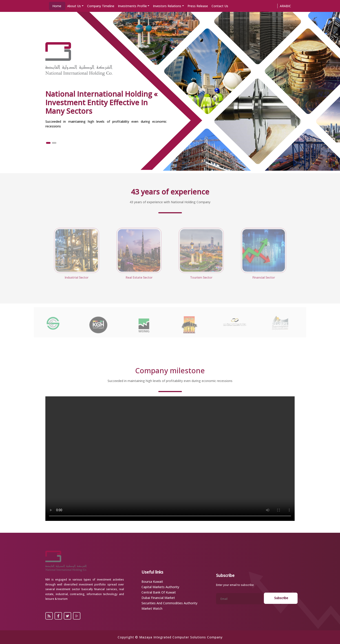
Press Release (198, 6)
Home (57, 6)
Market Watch (152, 608)
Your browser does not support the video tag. (170, 459)
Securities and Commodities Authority (169, 603)
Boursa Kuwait (152, 582)
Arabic (285, 6)
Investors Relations (167, 6)
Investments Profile (132, 6)
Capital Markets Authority (160, 587)
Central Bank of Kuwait (159, 592)
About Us (74, 6)
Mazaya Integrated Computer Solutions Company (181, 637)
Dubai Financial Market (158, 598)
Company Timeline (101, 6)
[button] (48, 143)
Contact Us (220, 6)
